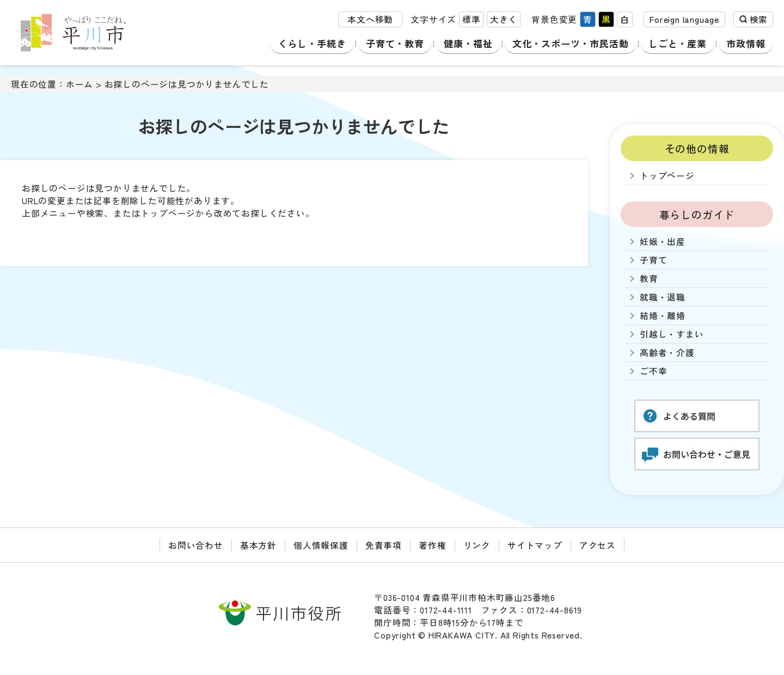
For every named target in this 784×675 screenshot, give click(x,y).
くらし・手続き (311, 43)
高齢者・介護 (667, 352)
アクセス (598, 545)
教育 (649, 278)
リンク (477, 545)
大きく (504, 21)
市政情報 (747, 43)
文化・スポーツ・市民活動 (571, 43)
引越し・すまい (672, 334)
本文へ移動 (370, 21)
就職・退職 (663, 297)
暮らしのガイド (697, 214)
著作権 (432, 545)
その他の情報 (697, 148)
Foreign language (684, 21)
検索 (758, 21)
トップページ (667, 176)
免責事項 (384, 545)
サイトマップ (535, 545)
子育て (653, 260)
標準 (471, 21)
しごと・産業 (680, 43)
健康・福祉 (466, 43)
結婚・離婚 (663, 315)
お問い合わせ (196, 545)
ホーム (79, 84)
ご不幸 (653, 371)
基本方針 (258, 545)
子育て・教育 (393, 43)
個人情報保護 (321, 545)
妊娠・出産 (663, 241)
